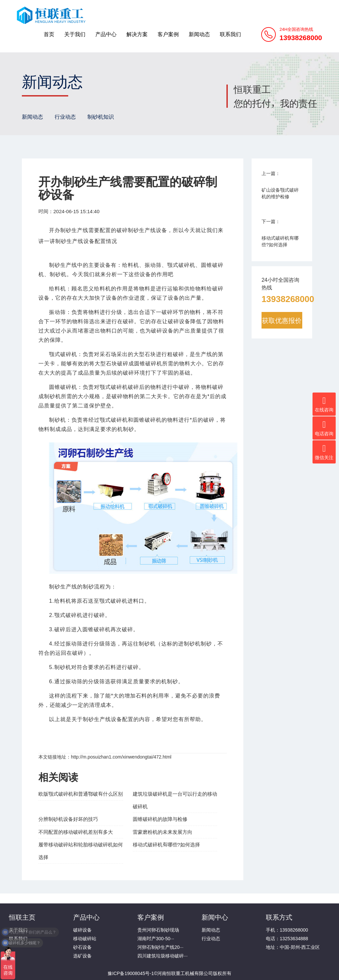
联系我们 (230, 34)
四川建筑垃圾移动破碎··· (163, 956)
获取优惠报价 (282, 320)
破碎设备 (82, 930)
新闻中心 (215, 917)
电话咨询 (324, 428)
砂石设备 (82, 947)
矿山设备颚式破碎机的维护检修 (280, 193)
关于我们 (75, 34)
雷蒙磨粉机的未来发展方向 (163, 832)
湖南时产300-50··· (156, 939)
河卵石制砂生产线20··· (160, 947)
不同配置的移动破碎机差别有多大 (76, 832)
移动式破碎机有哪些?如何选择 (166, 845)
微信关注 (324, 452)
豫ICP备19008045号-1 (131, 973)
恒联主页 (22, 917)
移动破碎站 (85, 939)
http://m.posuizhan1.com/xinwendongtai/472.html (121, 757)
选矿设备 (82, 956)
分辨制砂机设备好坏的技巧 (68, 819)
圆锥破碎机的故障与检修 (160, 819)
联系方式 (279, 917)
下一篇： (271, 221)
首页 (49, 34)
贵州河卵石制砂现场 (158, 930)
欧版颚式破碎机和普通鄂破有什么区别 (81, 794)
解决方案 (137, 34)
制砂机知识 (101, 117)
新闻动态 (199, 34)
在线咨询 (324, 404)
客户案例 (168, 34)
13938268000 (288, 299)
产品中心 (106, 34)
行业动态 (65, 117)
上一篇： (271, 173)
